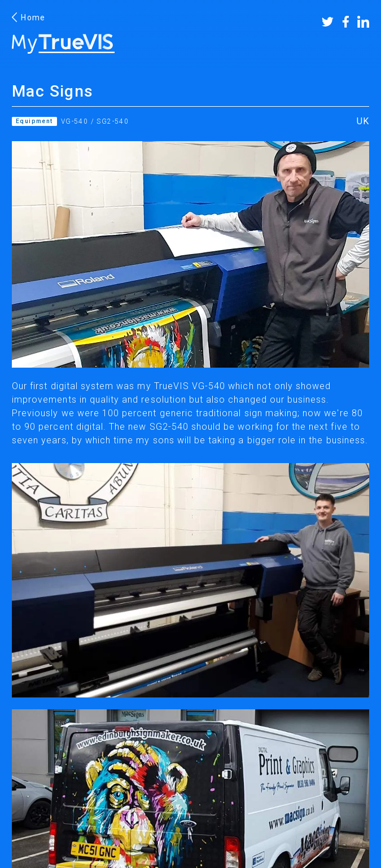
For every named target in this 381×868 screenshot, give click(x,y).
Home (29, 17)
